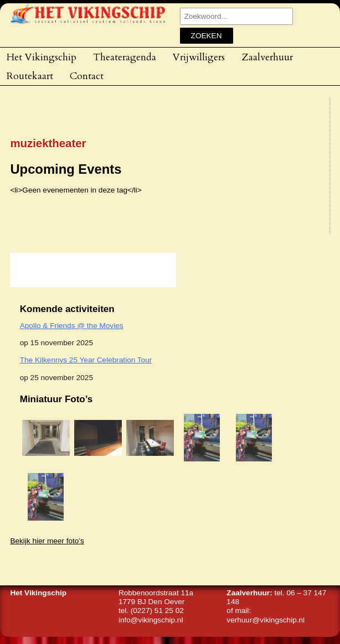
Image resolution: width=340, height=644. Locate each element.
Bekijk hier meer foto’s (47, 541)
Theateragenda (125, 57)
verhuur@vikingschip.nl (266, 620)
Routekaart (30, 76)
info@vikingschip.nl (151, 620)
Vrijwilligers (199, 57)
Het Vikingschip (42, 57)
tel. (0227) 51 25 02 (151, 611)
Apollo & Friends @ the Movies (72, 326)
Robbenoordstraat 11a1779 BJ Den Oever (156, 597)
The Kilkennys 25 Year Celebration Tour (86, 360)
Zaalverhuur (267, 57)
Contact (87, 76)
